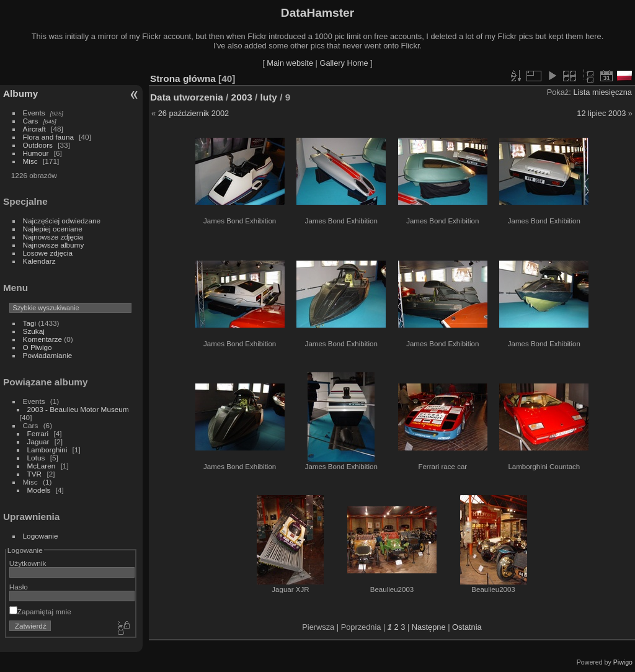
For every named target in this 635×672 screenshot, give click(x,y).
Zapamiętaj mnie (40, 612)
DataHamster (317, 13)
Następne (429, 627)
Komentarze (42, 339)
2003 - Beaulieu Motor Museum (78, 409)
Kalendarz (39, 261)
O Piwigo (38, 347)
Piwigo (623, 662)
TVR (35, 474)
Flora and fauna (48, 137)
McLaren (42, 466)
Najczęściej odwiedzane (62, 221)
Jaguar (38, 441)
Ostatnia (467, 627)
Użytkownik (28, 563)
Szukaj (34, 331)
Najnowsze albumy (54, 245)
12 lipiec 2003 (601, 113)
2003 (242, 97)
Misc (30, 161)
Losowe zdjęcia (48, 253)
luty (269, 97)
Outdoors (38, 145)
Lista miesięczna (602, 92)
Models (39, 490)
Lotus (36, 458)
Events (34, 113)
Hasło (19, 587)
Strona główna (183, 78)
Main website (290, 63)
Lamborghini (47, 450)
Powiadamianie (48, 355)
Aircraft (34, 129)
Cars (31, 121)
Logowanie (41, 536)
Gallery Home (344, 63)
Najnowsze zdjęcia (53, 237)
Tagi (30, 323)
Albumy (20, 93)
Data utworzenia (187, 97)
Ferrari (38, 433)
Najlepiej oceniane (53, 229)
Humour (36, 153)
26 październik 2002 (194, 113)
